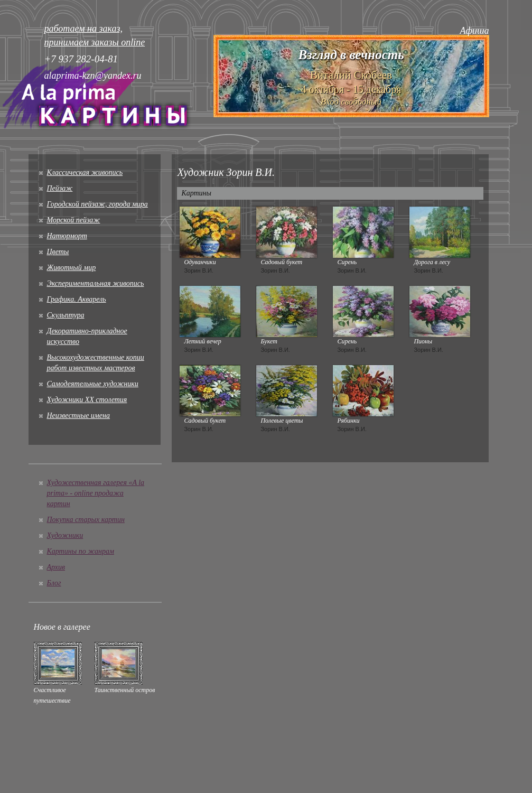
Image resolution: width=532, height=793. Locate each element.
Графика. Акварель (77, 299)
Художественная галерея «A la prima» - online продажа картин (96, 493)
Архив (56, 567)
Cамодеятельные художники (93, 384)
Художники (65, 535)
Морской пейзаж (74, 220)
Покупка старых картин (86, 520)
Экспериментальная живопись (96, 283)
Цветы (58, 252)
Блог (54, 583)
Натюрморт (67, 236)
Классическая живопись (85, 172)
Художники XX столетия (87, 400)
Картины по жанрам (81, 551)
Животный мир (72, 268)
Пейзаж (60, 188)
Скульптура (66, 315)
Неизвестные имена (78, 416)
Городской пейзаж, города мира (97, 204)
